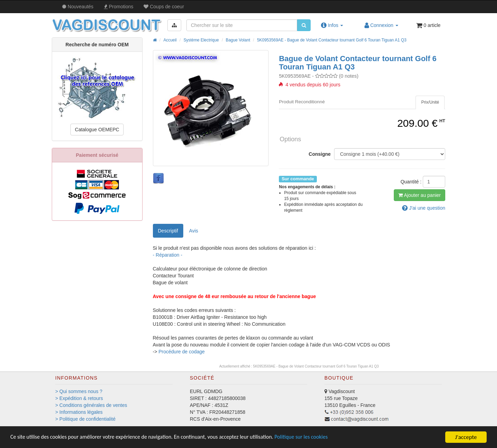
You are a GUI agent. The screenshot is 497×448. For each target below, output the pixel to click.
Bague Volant (238, 40)
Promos (119, 7)
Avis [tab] (194, 231)
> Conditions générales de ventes (91, 405)
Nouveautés (78, 7)
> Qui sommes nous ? (79, 391)
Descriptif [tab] (168, 231)
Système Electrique (201, 40)
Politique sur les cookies (321, 437)
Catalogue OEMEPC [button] (97, 130)
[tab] (430, 102)
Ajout (420, 195)
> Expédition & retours (79, 398)
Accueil (170, 40)
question (424, 208)
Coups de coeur (164, 7)
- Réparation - (168, 255)
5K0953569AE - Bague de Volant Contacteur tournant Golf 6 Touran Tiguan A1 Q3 (332, 40)
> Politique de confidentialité (85, 419)
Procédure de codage (182, 352)
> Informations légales (79, 412)
